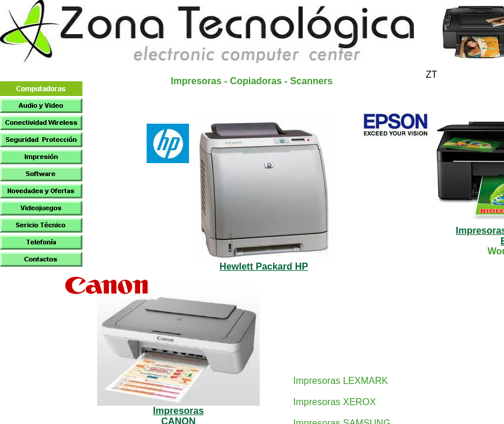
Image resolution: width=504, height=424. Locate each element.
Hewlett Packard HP (264, 266)
